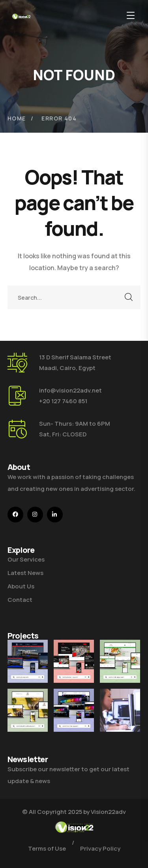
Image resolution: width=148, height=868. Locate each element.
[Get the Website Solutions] (120, 724)
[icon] (15, 515)
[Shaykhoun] (28, 710)
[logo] (21, 16)
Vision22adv (108, 812)
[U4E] (28, 661)
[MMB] (120, 661)
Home (17, 118)
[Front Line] (74, 715)
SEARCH (129, 297)
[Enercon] (74, 661)
